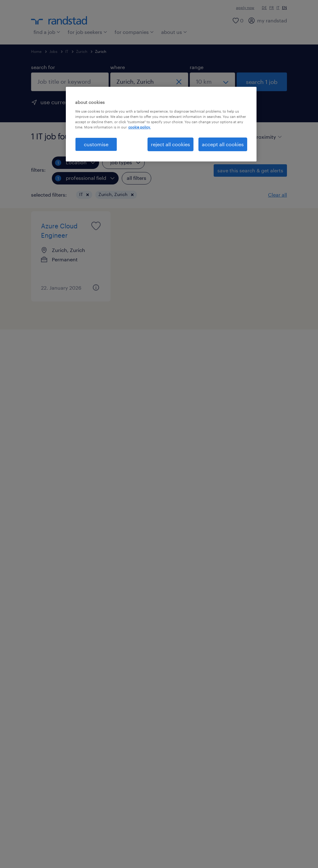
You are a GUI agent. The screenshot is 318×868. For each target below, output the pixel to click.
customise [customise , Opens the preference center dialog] (96, 144)
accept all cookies (223, 144)
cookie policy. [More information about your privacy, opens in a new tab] (139, 127)
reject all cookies (170, 144)
